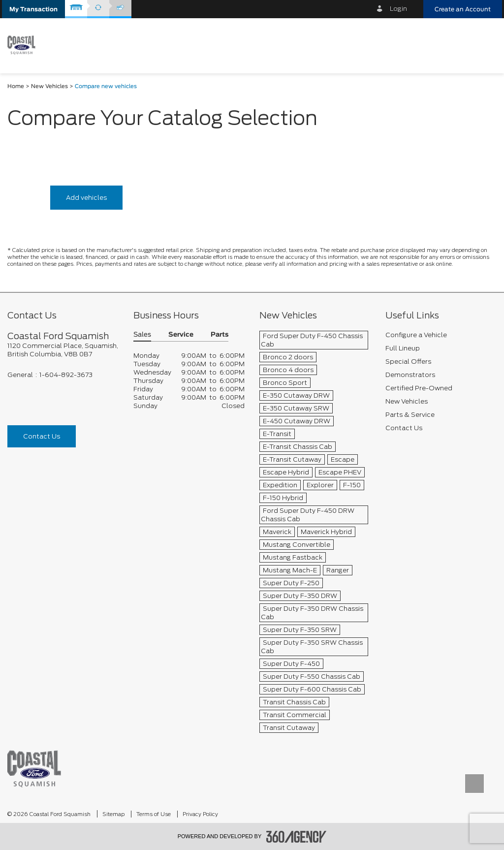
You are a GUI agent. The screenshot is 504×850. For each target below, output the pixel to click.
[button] (33, 9)
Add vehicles (86, 198)
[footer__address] (63, 350)
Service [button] (181, 335)
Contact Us (42, 436)
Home (16, 86)
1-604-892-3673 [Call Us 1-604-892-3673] (66, 375)
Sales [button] (142, 335)
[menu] (484, 45)
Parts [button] (220, 335)
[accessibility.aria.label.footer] (296, 837)
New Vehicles (49, 86)
